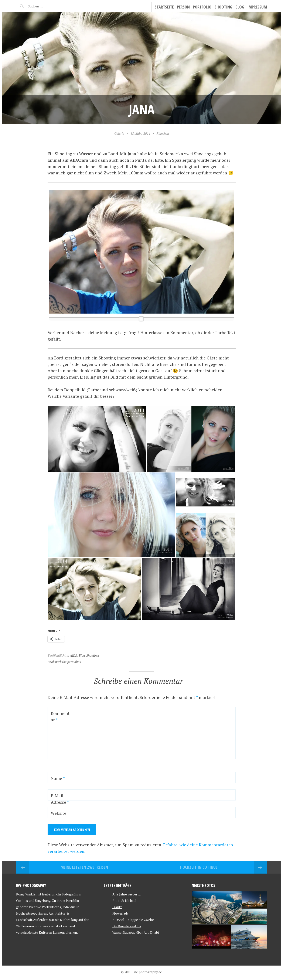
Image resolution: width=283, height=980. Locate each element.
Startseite (164, 7)
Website (59, 813)
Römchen (163, 133)
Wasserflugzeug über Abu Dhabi (136, 932)
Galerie (119, 133)
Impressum (257, 7)
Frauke (117, 907)
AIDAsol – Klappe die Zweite (133, 920)
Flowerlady (120, 913)
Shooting (223, 7)
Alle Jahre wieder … (127, 894)
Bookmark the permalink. (65, 662)
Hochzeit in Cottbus (199, 867)
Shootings (93, 655)
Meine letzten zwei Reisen (84, 867)
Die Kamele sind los (127, 926)
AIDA (74, 655)
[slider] (141, 319)
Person (183, 7)
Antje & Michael (124, 901)
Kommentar (60, 716)
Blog (240, 7)
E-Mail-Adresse (60, 799)
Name (58, 778)
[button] (97, 439)
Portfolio (202, 7)
